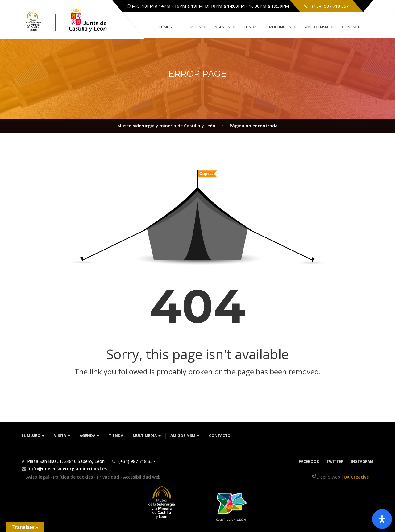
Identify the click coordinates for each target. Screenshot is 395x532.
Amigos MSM (185, 436)
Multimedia (147, 436)
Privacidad (109, 477)
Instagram (362, 462)
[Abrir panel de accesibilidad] (382, 519)
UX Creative (356, 477)
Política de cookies (74, 477)
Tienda (116, 436)
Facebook (309, 462)
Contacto (220, 436)
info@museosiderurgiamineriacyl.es (68, 469)
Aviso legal (38, 477)
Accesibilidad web (142, 477)
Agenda (89, 436)
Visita (62, 436)
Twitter (335, 462)
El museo (33, 436)
